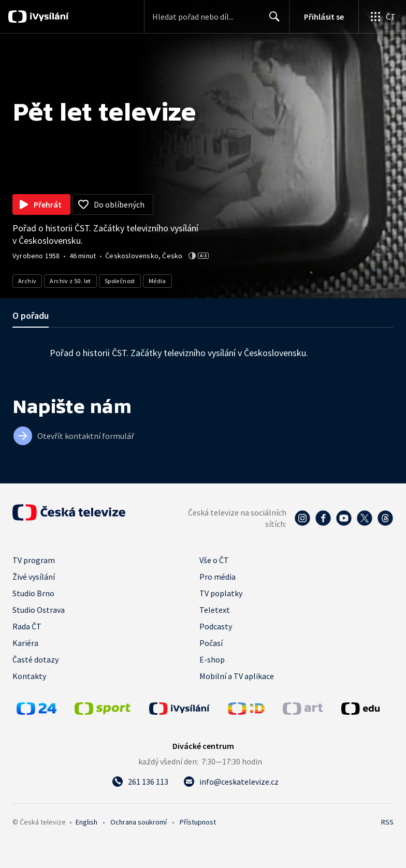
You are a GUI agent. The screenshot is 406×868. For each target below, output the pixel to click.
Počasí (211, 643)
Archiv (27, 281)
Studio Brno (33, 593)
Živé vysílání (34, 577)
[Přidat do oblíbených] (113, 204)
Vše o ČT (214, 560)
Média (157, 281)
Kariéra (25, 643)
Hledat (272, 21)
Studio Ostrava (39, 610)
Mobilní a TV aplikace (237, 676)
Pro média (218, 577)
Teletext (215, 610)
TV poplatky (221, 593)
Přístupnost (198, 822)
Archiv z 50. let (70, 281)
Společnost (120, 281)
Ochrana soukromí (139, 822)
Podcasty (216, 626)
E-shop (212, 659)
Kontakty (29, 676)
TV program (34, 560)
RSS (387, 822)
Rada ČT (27, 626)
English (86, 822)
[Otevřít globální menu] (382, 17)
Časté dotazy (35, 659)
